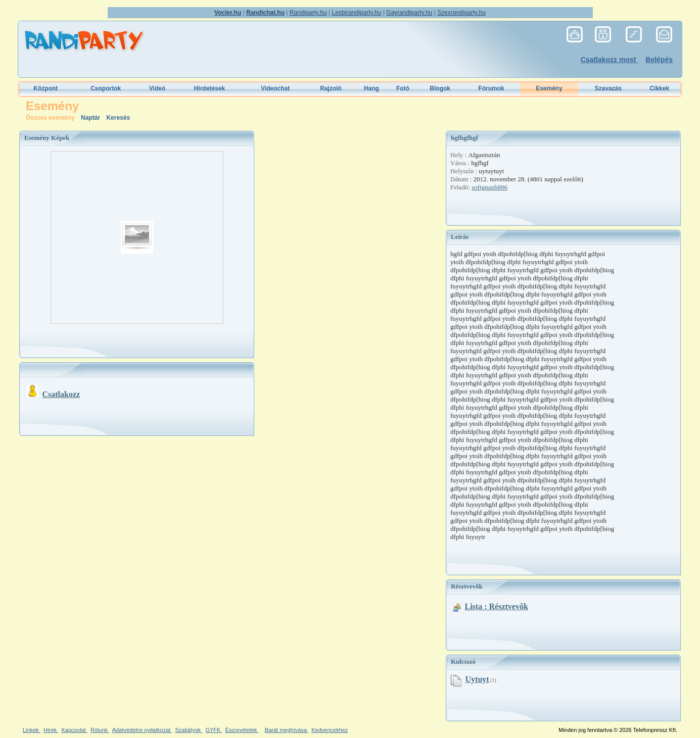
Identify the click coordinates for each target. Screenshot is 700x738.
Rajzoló (331, 88)
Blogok (440, 88)
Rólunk (100, 730)
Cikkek (659, 88)
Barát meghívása (287, 730)
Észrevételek (242, 730)
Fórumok (491, 88)
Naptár (91, 118)
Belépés (659, 60)
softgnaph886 (489, 187)
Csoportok (106, 88)
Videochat (275, 88)
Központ (45, 88)
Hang (371, 88)
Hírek (51, 730)
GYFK (214, 730)
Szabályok (189, 730)
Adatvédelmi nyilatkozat (142, 730)
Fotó (403, 88)
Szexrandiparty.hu (461, 13)
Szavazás (608, 88)
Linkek (32, 730)
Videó (157, 88)
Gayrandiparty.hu (409, 13)
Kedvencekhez (330, 730)
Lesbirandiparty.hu (356, 13)
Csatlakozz (61, 394)
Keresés (118, 118)
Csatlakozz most (610, 60)
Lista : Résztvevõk (497, 606)
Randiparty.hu (308, 13)
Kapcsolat (74, 730)
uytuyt (477, 679)
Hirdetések (209, 88)
